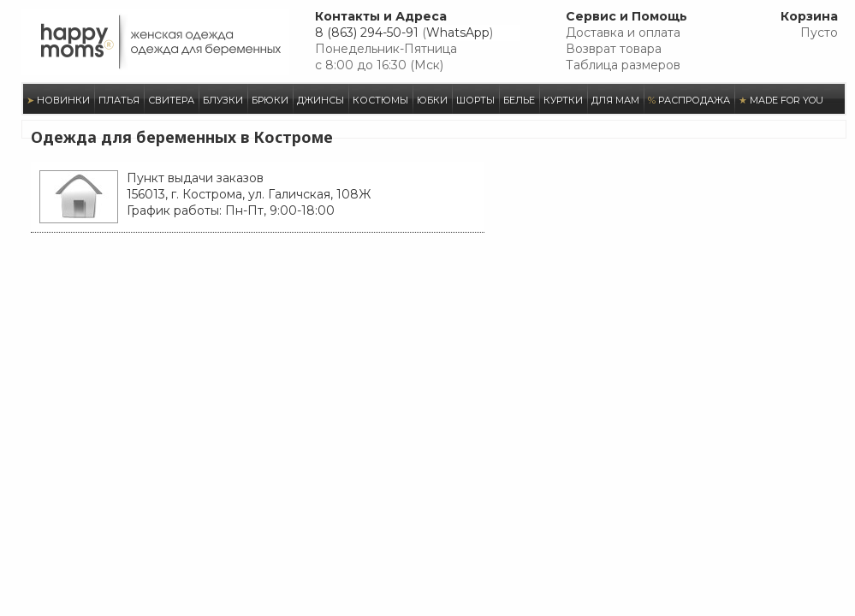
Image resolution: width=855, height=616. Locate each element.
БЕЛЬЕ (519, 100)
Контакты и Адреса (381, 16)
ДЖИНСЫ (321, 100)
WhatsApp (458, 33)
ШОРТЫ (475, 100)
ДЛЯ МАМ (615, 100)
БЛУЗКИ (223, 100)
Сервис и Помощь (626, 16)
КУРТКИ (563, 100)
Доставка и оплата (623, 33)
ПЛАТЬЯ (119, 100)
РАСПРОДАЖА (689, 100)
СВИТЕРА (171, 100)
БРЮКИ (270, 100)
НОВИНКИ (58, 100)
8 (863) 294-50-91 (367, 33)
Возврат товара (614, 49)
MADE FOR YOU (781, 100)
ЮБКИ (432, 100)
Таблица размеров (623, 65)
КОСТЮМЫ (380, 100)
